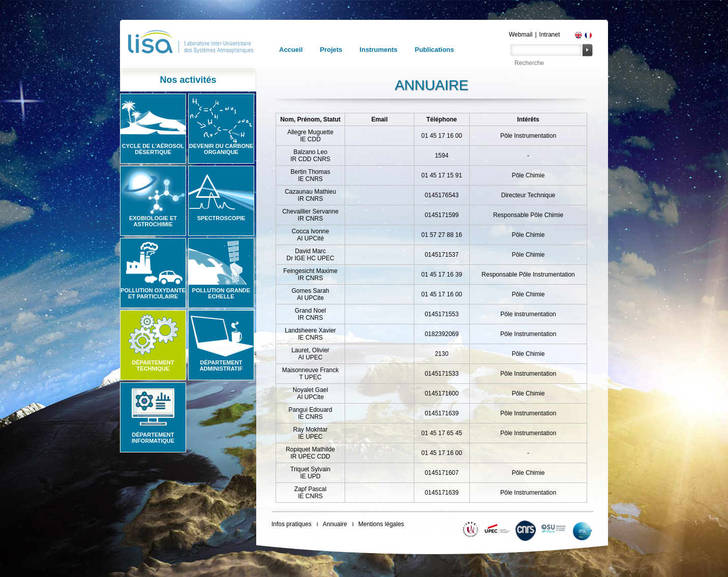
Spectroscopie (221, 218)
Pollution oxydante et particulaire (153, 293)
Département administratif (221, 366)
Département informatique (153, 438)
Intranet (550, 35)
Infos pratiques (292, 524)
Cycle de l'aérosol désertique (153, 149)
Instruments (378, 50)
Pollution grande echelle (221, 293)
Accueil (291, 50)
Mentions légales (381, 524)
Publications (434, 50)
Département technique (153, 366)
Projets (331, 50)
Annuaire (335, 524)
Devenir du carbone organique (221, 149)
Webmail (521, 35)
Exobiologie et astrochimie (153, 221)
